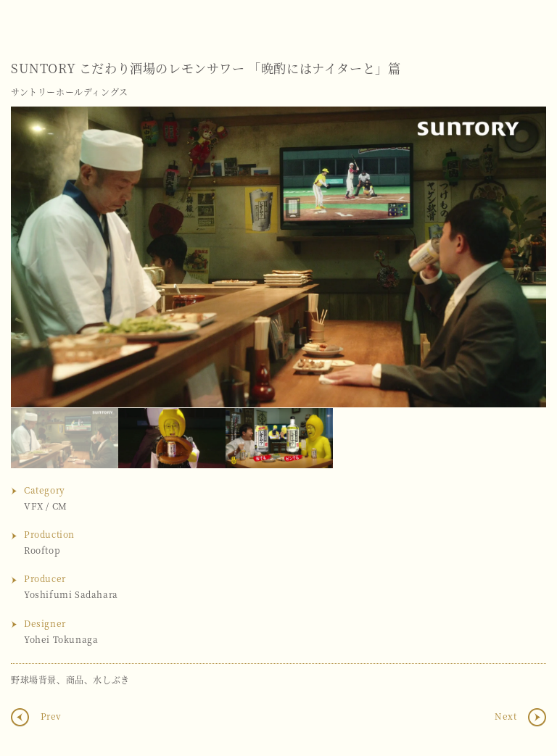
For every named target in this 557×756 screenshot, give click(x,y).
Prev (50, 716)
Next (521, 257)
